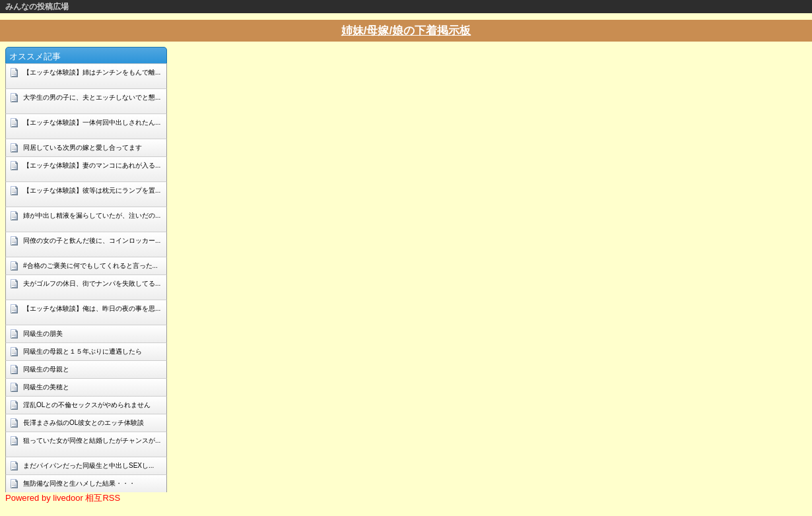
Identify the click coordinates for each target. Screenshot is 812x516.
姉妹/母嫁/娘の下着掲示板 (406, 31)
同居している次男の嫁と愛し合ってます (83, 147)
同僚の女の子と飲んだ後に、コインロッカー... (92, 241)
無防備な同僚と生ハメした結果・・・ (79, 483)
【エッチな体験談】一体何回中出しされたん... (92, 122)
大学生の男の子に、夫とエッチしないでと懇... (92, 97)
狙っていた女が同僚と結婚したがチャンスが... (92, 440)
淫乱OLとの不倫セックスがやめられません (87, 405)
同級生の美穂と (46, 387)
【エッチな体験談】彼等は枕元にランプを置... (92, 190)
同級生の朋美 (43, 334)
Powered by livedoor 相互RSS (63, 498)
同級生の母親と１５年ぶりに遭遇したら (83, 351)
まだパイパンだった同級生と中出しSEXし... (88, 466)
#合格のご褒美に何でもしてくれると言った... (90, 266)
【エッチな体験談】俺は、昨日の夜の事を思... (92, 308)
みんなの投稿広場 (37, 7)
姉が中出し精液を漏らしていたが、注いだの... (92, 215)
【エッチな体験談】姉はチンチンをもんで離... (92, 72)
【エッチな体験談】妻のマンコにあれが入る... (92, 165)
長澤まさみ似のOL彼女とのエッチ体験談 (84, 423)
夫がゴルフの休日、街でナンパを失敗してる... (92, 283)
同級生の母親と (46, 369)
